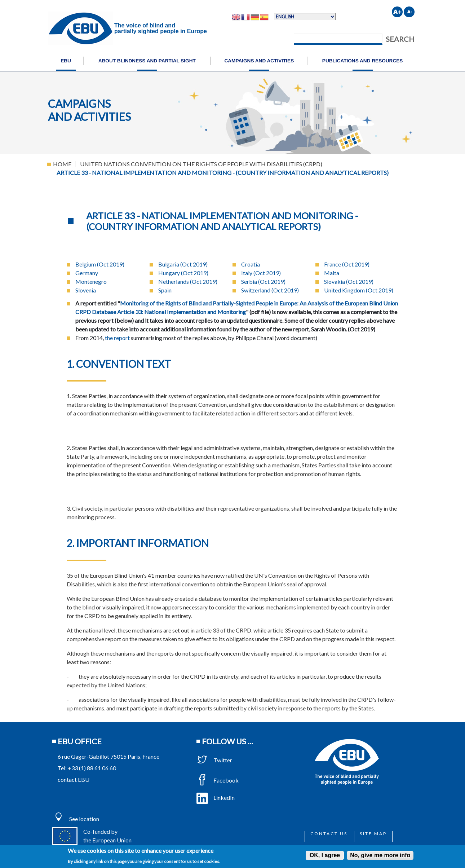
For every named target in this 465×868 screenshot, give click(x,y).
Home (62, 164)
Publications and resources (363, 61)
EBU (66, 61)
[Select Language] (305, 17)
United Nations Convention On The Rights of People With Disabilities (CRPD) (201, 164)
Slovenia (86, 290)
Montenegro (91, 281)
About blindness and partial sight (147, 61)
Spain (165, 290)
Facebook (218, 780)
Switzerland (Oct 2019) (270, 290)
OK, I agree (325, 855)
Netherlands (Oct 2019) (188, 281)
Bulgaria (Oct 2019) (183, 264)
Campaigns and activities (259, 61)
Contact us (329, 834)
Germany (87, 273)
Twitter (214, 760)
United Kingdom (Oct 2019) (359, 290)
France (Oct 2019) (347, 264)
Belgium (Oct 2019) (100, 264)
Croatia (251, 264)
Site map (373, 834)
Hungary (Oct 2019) (183, 273)
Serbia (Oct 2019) (263, 281)
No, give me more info (380, 855)
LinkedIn (216, 797)
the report (117, 338)
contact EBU (74, 779)
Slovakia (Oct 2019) (349, 281)
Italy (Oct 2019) (261, 273)
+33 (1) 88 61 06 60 (92, 768)
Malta (332, 273)
